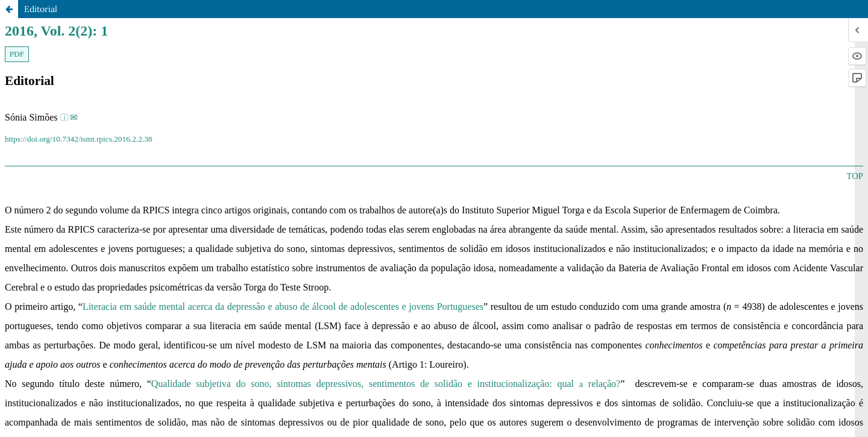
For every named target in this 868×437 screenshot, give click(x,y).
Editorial (41, 9)
